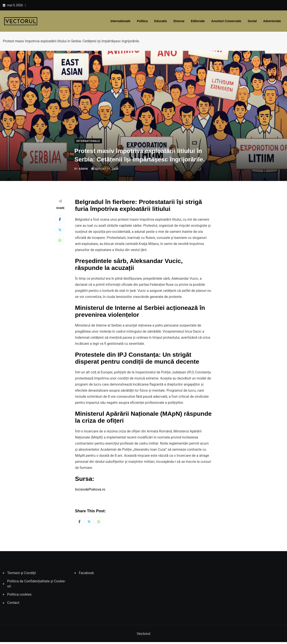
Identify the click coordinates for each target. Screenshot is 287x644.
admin (83, 169)
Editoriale (198, 21)
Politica (142, 21)
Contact (13, 605)
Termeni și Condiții (21, 575)
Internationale (120, 21)
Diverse (179, 21)
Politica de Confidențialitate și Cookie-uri (36, 586)
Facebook (86, 575)
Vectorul (144, 636)
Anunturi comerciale (226, 21)
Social (252, 21)
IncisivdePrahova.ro (90, 489)
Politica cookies (19, 596)
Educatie (161, 21)
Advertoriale (272, 21)
